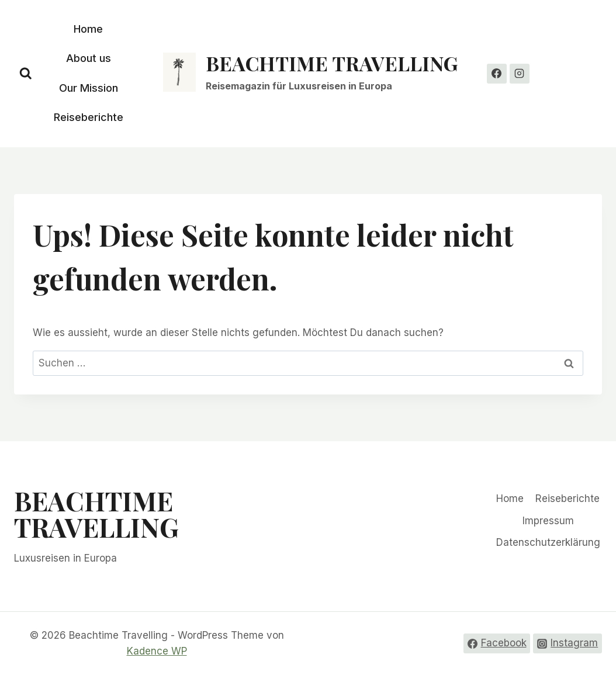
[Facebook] (497, 74)
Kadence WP (157, 651)
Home (88, 29)
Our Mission (89, 88)
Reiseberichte (89, 117)
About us (89, 58)
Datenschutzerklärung (548, 542)
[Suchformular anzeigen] (26, 74)
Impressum (548, 521)
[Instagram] (520, 74)
